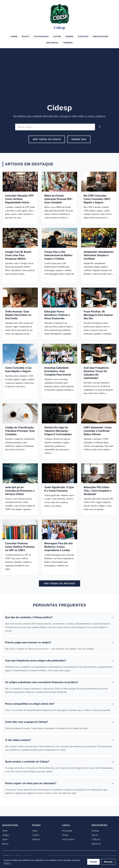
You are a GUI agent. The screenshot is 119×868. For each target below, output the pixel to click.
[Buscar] (55, 127)
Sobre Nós (79, 139)
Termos (68, 43)
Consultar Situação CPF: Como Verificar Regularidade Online (20, 199)
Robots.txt (96, 844)
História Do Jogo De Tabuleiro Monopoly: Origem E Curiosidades (58, 431)
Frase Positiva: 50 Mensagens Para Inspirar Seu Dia (98, 315)
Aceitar (93, 862)
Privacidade (101, 36)
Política (7, 863)
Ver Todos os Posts (47, 139)
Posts (25, 36)
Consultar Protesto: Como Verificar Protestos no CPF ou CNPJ (20, 547)
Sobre (69, 36)
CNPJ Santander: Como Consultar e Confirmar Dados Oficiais (98, 431)
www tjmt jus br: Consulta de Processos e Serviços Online (20, 491)
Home (14, 36)
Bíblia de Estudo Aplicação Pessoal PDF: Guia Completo (58, 199)
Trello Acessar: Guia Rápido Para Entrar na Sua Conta (18, 315)
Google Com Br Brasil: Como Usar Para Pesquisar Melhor (18, 255)
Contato (83, 36)
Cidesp (59, 28)
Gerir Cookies (68, 839)
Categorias (41, 36)
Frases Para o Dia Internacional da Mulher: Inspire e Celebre (59, 255)
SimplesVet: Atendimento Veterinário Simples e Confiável (99, 255)
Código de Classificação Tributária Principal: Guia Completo (20, 431)
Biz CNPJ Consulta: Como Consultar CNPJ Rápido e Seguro (97, 199)
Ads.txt (95, 835)
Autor (57, 36)
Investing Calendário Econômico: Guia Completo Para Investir (58, 371)
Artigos (6, 835)
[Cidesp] (59, 14)
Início (5, 831)
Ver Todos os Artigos (59, 583)
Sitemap (95, 831)
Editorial (52, 43)
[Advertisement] (59, 80)
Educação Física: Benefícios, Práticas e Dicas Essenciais (57, 315)
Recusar (108, 862)
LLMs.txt (96, 839)
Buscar (6, 844)
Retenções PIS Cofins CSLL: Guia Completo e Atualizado (98, 491)
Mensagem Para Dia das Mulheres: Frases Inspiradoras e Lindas (58, 547)
